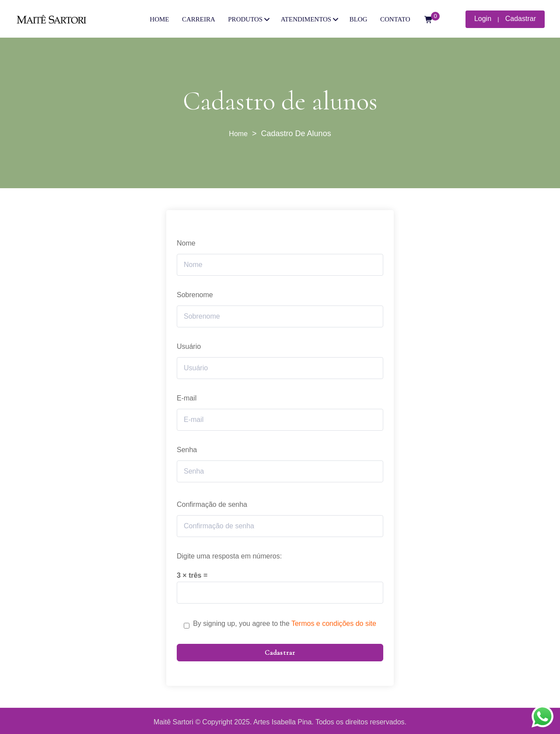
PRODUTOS (245, 19)
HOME (159, 19)
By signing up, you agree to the (285, 623)
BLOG (359, 19)
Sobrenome (195, 295)
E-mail (187, 398)
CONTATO (395, 19)
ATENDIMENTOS (306, 19)
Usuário (189, 346)
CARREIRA (199, 19)
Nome (186, 243)
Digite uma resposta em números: (229, 556)
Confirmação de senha (212, 504)
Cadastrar (521, 19)
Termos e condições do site (334, 623)
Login (483, 19)
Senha (187, 450)
